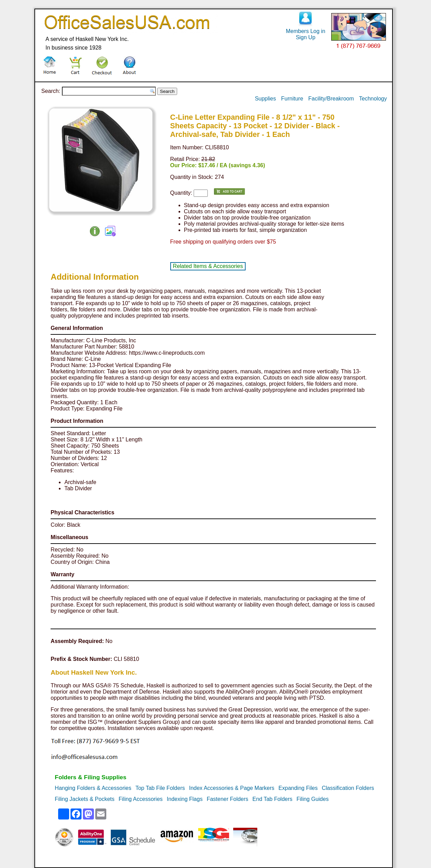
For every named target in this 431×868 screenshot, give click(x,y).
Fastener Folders (228, 799)
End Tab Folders (272, 799)
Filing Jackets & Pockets (84, 799)
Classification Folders (348, 788)
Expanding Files (298, 788)
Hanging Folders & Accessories (93, 788)
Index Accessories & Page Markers (231, 788)
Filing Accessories (141, 799)
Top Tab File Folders (160, 788)
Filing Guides (313, 799)
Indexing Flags (185, 799)
